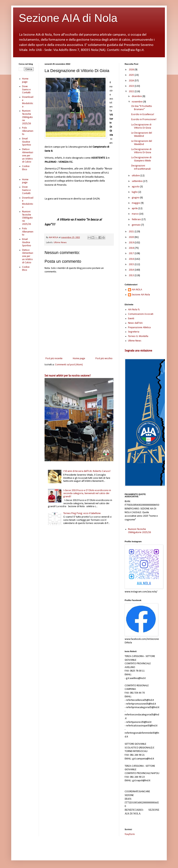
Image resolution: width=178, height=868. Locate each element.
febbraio (137, 220)
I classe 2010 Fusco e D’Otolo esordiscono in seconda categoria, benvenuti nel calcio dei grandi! (87, 494)
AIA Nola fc (134, 310)
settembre (137, 181)
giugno (136, 198)
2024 (132, 81)
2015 (132, 264)
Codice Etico (26, 168)
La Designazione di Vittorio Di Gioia (141, 126)
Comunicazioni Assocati (141, 314)
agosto (136, 187)
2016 (132, 259)
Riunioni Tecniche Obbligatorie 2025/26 (27, 117)
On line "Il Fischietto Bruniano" (142, 108)
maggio (136, 203)
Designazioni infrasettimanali (141, 167)
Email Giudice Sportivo (27, 142)
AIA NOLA (137, 290)
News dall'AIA (135, 323)
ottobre (136, 176)
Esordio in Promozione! (144, 120)
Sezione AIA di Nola (68, 18)
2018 (132, 248)
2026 (132, 70)
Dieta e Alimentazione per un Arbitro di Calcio (28, 156)
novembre (137, 102)
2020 (132, 237)
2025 (132, 75)
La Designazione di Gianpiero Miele (141, 159)
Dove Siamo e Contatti (26, 90)
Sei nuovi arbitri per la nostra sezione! (68, 376)
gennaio (136, 225)
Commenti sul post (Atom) (69, 365)
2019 (132, 243)
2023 (132, 86)
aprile (135, 209)
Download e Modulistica (28, 102)
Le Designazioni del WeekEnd (142, 135)
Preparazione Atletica (139, 328)
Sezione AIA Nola (141, 295)
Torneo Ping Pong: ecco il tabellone (82, 513)
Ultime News (60, 243)
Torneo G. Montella (138, 336)
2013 (132, 275)
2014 (132, 270)
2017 (132, 253)
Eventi (131, 319)
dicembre (137, 96)
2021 (132, 232)
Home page (79, 359)
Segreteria (134, 332)
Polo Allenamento (28, 131)
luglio (135, 192)
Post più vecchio (104, 359)
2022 (132, 92)
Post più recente (54, 359)
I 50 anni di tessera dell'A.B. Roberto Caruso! (87, 471)
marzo (136, 214)
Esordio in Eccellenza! (143, 114)
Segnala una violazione (138, 351)
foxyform (130, 834)
